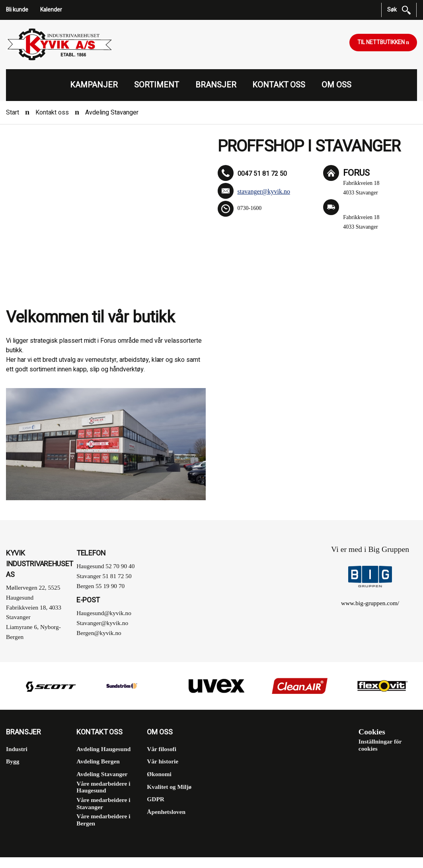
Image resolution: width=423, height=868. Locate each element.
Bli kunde (17, 10)
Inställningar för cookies (380, 745)
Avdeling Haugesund (103, 749)
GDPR (156, 799)
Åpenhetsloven (166, 812)
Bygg (13, 761)
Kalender (51, 10)
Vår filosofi (162, 749)
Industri (17, 749)
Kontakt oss (279, 85)
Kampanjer (94, 85)
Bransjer (216, 85)
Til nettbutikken (382, 42)
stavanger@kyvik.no (264, 191)
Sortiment (157, 85)
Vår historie (163, 761)
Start (13, 113)
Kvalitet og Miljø (169, 787)
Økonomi (159, 774)
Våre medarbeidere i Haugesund (103, 787)
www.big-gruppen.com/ (370, 603)
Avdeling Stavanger (102, 774)
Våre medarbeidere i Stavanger (103, 803)
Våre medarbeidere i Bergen (103, 820)
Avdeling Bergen (98, 761)
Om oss (336, 85)
